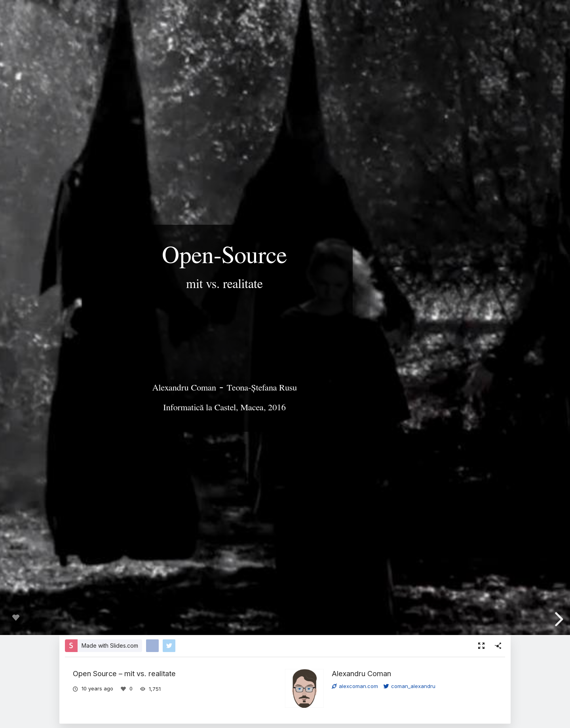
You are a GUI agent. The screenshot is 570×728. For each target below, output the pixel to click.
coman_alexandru (409, 686)
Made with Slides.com (110, 646)
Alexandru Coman (361, 673)
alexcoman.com (355, 686)
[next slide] (558, 619)
